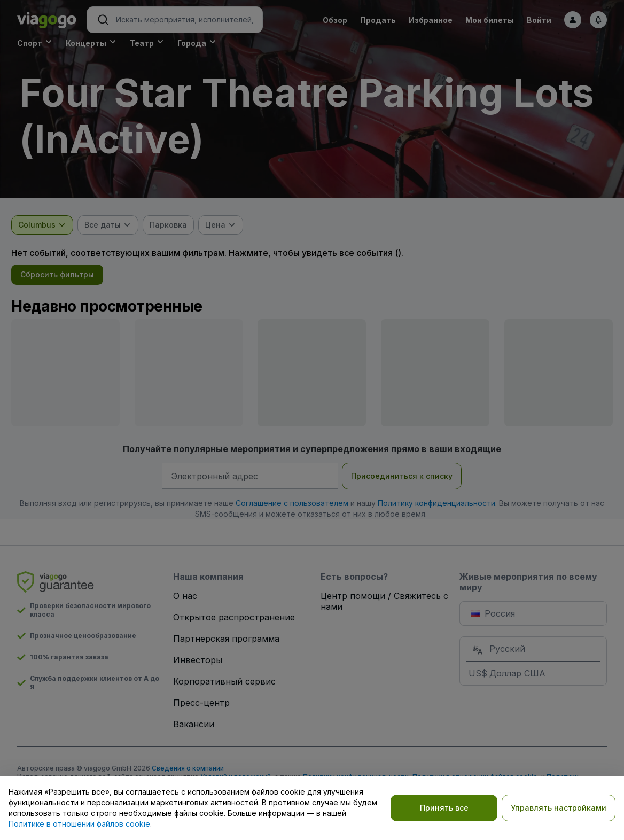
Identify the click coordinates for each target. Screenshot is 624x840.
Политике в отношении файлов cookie (79, 824)
